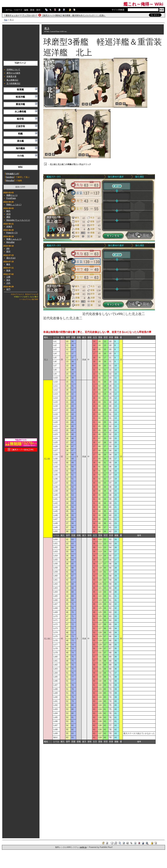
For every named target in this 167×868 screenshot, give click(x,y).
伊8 (8, 249)
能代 (8, 211)
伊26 (8, 214)
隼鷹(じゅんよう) (14, 239)
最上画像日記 (12, 80)
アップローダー (29, 15)
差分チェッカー (13, 15)
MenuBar (10, 181)
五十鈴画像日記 (13, 83)
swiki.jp (83, 847)
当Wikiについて (13, 69)
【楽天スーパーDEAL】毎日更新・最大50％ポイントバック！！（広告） (74, 15)
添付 (38, 10)
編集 (26, 10)
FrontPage (11, 198)
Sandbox (10, 177)
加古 (8, 280)
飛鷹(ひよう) (12, 195)
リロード (18, 10)
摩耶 (8, 217)
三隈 (8, 277)
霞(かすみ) (11, 258)
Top (6, 20)
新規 (32, 10)
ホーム (9, 10)
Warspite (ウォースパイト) (18, 220)
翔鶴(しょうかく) (14, 205)
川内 (8, 283)
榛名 (8, 264)
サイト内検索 (118, 10)
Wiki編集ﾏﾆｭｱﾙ (12, 174)
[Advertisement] (21, 42)
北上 (47, 29)
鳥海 (8, 270)
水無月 (9, 226)
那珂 (8, 252)
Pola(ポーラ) (12, 233)
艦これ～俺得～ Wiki (143, 4)
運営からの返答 (13, 73)
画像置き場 (11, 76)
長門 (8, 289)
